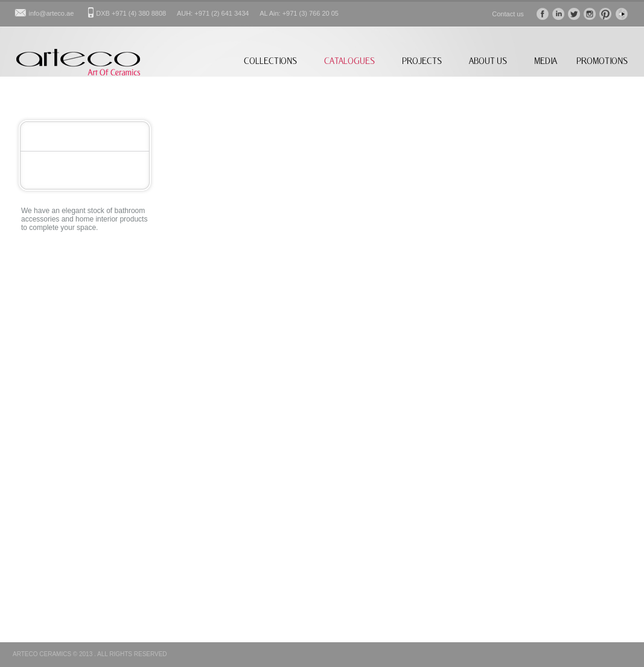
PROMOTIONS (602, 61)
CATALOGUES (349, 61)
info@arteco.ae (52, 13)
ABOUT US (488, 61)
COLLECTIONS (270, 61)
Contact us (508, 14)
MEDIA (546, 61)
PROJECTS (422, 61)
